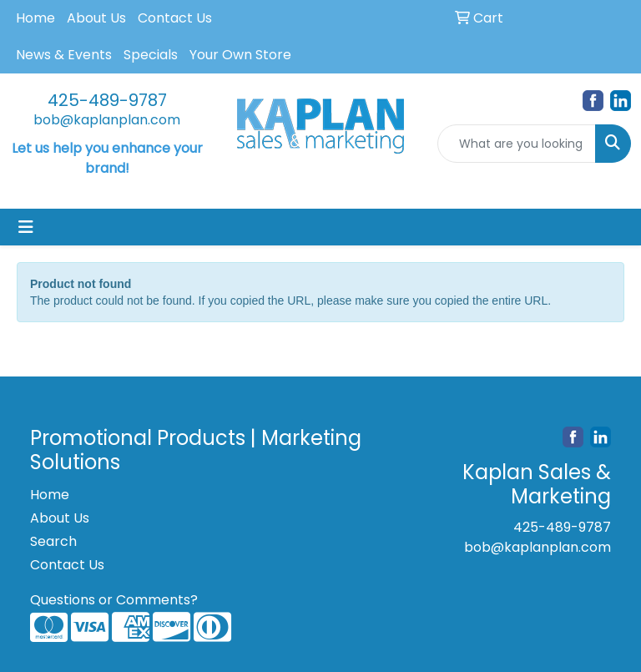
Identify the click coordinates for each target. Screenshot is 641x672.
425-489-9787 (107, 100)
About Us (96, 18)
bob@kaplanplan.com (107, 120)
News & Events (64, 55)
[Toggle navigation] (26, 227)
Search (53, 541)
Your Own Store (240, 55)
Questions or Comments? (114, 600)
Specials (151, 55)
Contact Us (175, 18)
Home (35, 18)
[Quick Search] (517, 144)
